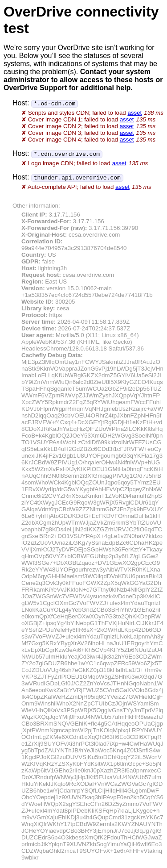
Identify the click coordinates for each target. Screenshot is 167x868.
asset (134, 113)
